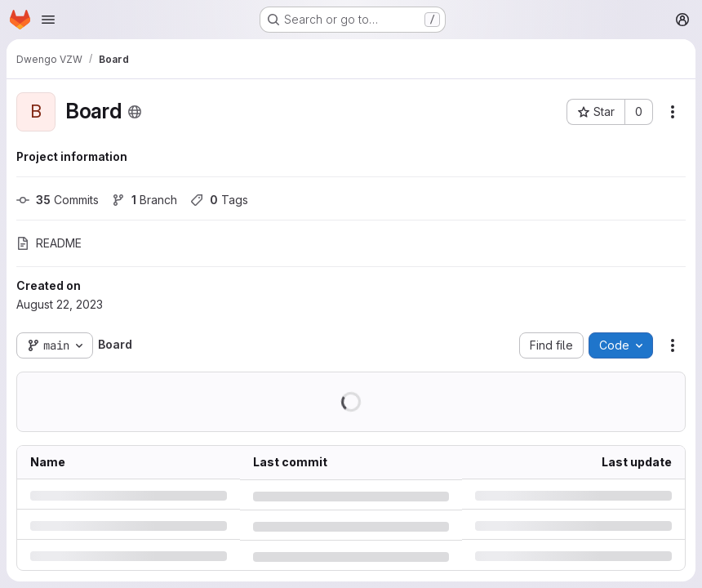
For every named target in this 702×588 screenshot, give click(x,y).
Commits (58, 200)
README (49, 243)
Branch (144, 200)
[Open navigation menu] (48, 20)
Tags (219, 200)
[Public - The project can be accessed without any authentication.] (135, 112)
